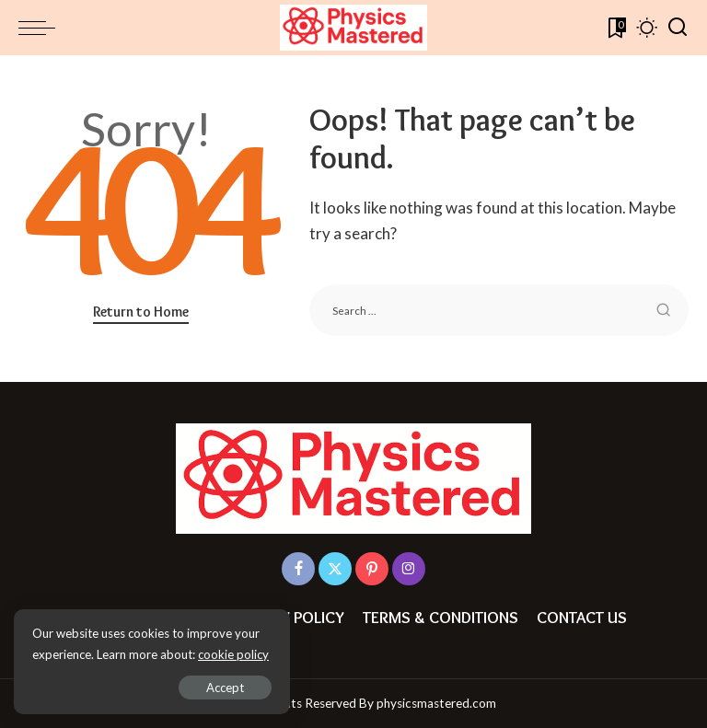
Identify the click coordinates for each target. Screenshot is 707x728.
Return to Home (141, 312)
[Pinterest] (372, 569)
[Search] (678, 28)
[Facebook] (298, 569)
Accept (225, 688)
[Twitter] (335, 569)
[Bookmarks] (615, 28)
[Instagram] (409, 569)
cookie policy (233, 654)
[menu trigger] (41, 28)
